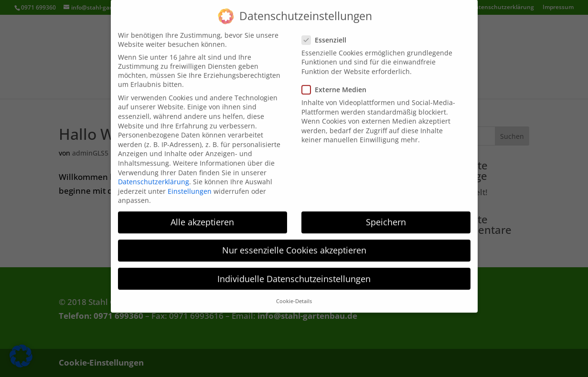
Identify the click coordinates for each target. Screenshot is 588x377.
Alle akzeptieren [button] (202, 216)
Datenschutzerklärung (154, 176)
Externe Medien (338, 84)
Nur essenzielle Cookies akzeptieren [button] (294, 244)
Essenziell (328, 34)
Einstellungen (190, 185)
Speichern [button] (386, 216)
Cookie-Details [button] (294, 295)
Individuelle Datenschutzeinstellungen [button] (294, 272)
